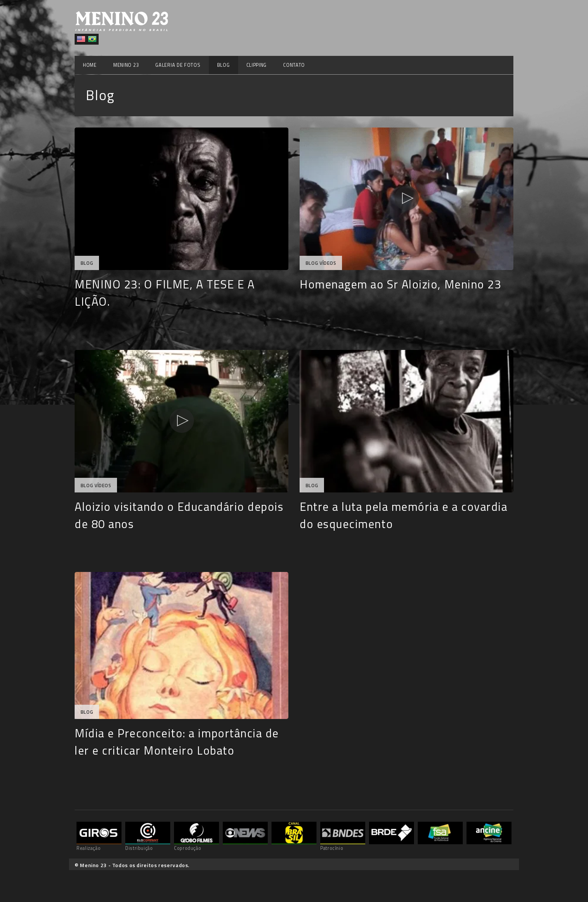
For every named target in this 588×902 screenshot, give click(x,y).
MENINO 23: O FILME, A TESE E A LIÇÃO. (165, 293)
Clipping (257, 65)
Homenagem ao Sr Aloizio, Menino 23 (400, 284)
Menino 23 (126, 65)
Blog (223, 65)
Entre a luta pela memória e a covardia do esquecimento (404, 515)
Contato (294, 65)
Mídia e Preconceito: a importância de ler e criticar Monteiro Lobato (177, 742)
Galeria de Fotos (178, 65)
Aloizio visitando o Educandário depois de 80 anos (179, 515)
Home (90, 65)
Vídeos (328, 263)
